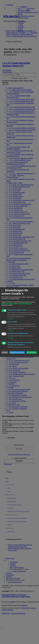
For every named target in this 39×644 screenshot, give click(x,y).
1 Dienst (11, 338)
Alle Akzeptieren (31, 352)
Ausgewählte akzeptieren (17, 352)
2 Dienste (11, 319)
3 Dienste (11, 330)
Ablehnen (5, 352)
